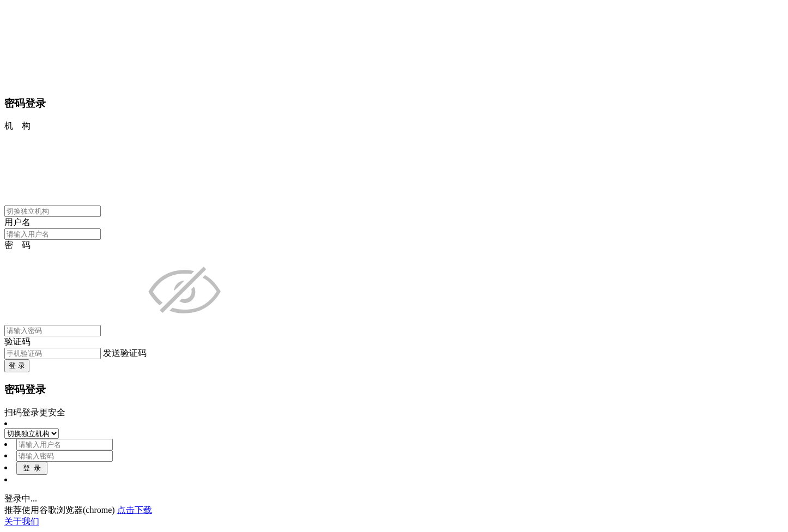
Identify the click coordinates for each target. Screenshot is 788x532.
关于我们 (22, 521)
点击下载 (135, 510)
